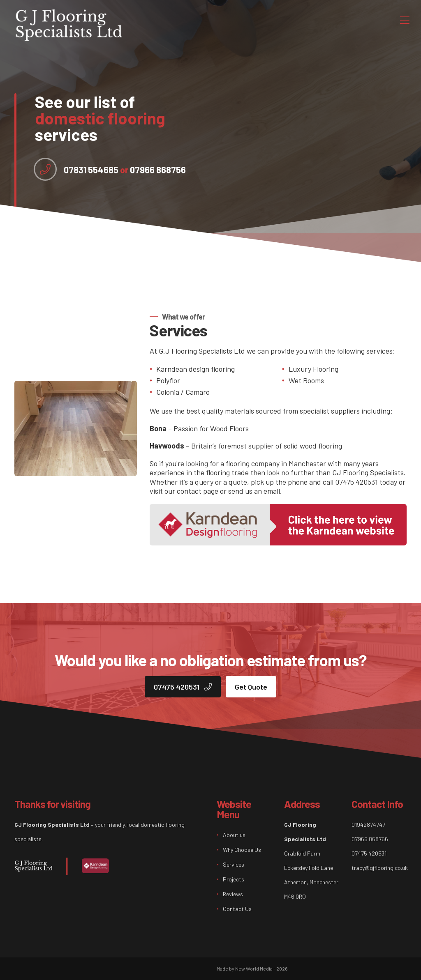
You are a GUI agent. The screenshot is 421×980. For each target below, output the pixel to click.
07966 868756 (153, 170)
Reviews (233, 894)
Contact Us (237, 909)
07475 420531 (183, 687)
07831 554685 (91, 170)
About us (234, 835)
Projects (234, 879)
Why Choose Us (242, 850)
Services (234, 864)
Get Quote (251, 687)
